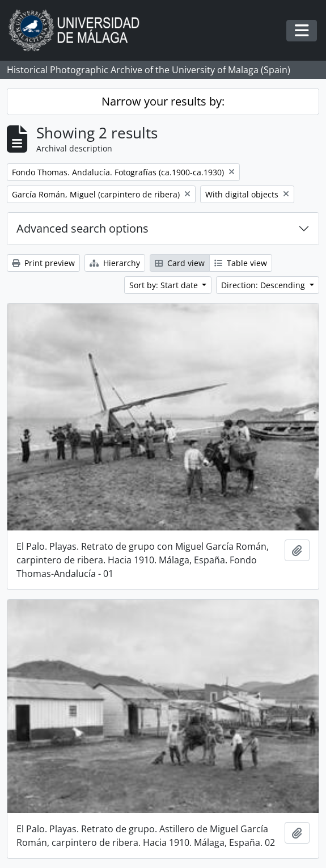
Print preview (43, 263)
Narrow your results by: (163, 101)
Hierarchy (115, 263)
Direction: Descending (264, 285)
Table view (241, 263)
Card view (180, 263)
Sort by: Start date (165, 285)
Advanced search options (82, 228)
